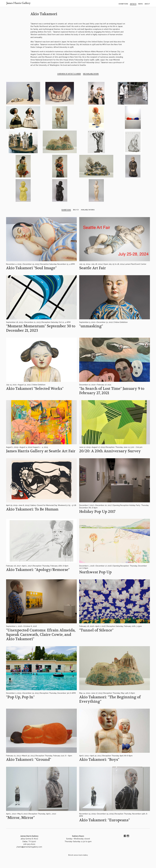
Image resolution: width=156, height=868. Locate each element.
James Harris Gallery (29, 836)
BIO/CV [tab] (76, 210)
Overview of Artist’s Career (69, 74)
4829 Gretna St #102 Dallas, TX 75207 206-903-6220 (29, 841)
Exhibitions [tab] (66, 210)
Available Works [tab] (88, 210)
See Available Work (91, 74)
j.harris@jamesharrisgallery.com (29, 847)
